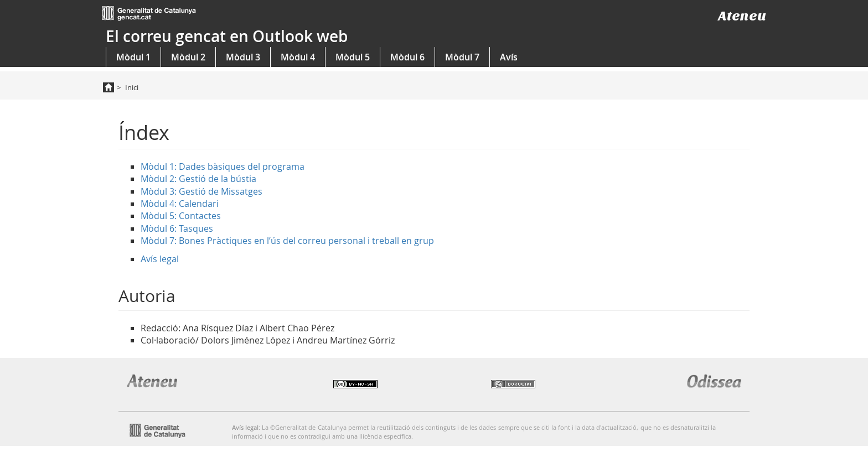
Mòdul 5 (353, 57)
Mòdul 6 (407, 57)
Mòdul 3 (243, 57)
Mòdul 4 (298, 57)
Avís (509, 57)
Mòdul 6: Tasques (177, 228)
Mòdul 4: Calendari (180, 204)
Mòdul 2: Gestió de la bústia (198, 179)
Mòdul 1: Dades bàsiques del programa (223, 166)
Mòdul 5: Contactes (181, 216)
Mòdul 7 (462, 57)
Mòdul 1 (133, 57)
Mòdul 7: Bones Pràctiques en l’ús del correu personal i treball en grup (287, 241)
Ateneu (742, 16)
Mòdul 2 (188, 57)
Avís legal (160, 259)
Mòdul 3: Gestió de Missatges (201, 191)
